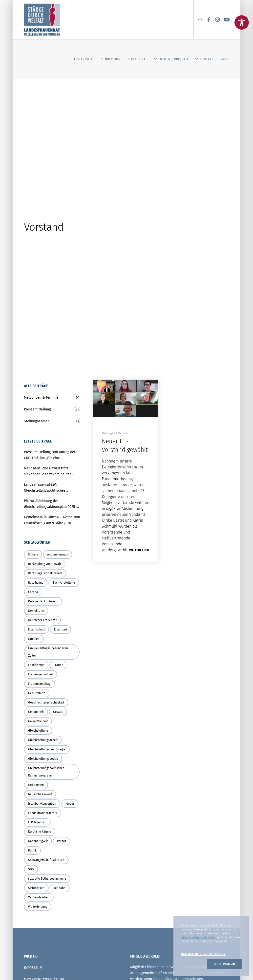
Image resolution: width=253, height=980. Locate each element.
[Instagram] (216, 20)
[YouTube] (225, 20)
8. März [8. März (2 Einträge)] (33, 555)
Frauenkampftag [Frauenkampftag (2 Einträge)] (39, 684)
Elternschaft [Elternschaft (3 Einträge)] (36, 629)
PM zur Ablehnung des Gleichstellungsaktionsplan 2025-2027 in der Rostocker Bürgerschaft (51, 504)
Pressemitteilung (37, 409)
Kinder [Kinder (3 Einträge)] (70, 804)
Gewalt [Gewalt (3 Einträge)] (58, 712)
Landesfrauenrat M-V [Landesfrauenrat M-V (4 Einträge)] (43, 813)
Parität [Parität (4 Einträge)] (62, 841)
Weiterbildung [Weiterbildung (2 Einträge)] (38, 907)
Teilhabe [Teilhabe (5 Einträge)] (60, 888)
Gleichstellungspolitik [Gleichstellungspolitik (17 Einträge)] (43, 759)
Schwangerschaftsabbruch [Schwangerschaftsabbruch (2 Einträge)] (46, 860)
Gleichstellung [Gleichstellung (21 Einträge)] (38, 731)
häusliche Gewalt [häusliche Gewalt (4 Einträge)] (40, 794)
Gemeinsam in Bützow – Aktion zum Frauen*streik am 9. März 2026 (52, 520)
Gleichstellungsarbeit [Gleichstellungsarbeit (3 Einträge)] (43, 740)
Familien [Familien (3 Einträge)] (34, 639)
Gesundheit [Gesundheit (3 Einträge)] (36, 712)
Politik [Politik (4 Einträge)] (32, 851)
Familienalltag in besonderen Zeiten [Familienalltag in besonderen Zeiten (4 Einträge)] (48, 652)
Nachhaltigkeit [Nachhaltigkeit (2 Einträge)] (38, 841)
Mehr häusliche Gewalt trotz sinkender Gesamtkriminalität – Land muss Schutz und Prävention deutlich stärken (51, 472)
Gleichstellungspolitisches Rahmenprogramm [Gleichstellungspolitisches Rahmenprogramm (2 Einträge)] (46, 772)
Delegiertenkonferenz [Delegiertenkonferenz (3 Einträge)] (43, 601)
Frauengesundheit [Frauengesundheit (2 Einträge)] (41, 674)
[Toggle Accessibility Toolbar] (242, 22)
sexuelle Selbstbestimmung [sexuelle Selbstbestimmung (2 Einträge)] (47, 879)
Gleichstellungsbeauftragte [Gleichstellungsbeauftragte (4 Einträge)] (47, 749)
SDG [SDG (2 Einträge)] (31, 869)
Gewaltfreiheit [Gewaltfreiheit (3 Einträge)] (38, 721)
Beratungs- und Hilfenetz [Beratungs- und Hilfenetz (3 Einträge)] (45, 573)
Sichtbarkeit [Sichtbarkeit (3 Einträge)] (36, 888)
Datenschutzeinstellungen (198, 937)
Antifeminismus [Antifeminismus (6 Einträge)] (58, 555)
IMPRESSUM (33, 968)
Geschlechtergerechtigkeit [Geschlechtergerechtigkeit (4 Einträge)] (46, 703)
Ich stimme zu (224, 964)
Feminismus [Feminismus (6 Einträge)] (36, 665)
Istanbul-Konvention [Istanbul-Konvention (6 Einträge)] (42, 804)
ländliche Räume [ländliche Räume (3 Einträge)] (40, 832)
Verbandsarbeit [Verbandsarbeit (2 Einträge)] (39, 897)
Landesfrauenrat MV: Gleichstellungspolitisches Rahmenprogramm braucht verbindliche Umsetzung (45, 488)
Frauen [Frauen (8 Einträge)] (58, 665)
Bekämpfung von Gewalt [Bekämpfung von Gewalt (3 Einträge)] (45, 564)
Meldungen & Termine (115, 434)
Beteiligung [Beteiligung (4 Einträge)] (36, 583)
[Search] (198, 20)
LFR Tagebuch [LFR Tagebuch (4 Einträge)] (37, 822)
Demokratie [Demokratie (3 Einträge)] (36, 611)
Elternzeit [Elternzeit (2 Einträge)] (61, 629)
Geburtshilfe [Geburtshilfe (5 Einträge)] (37, 693)
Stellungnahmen (37, 421)
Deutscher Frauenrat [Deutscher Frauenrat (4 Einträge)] (42, 620)
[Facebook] (207, 20)
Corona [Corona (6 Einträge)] (33, 592)
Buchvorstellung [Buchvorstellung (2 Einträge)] (64, 583)
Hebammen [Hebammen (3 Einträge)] (36, 785)
